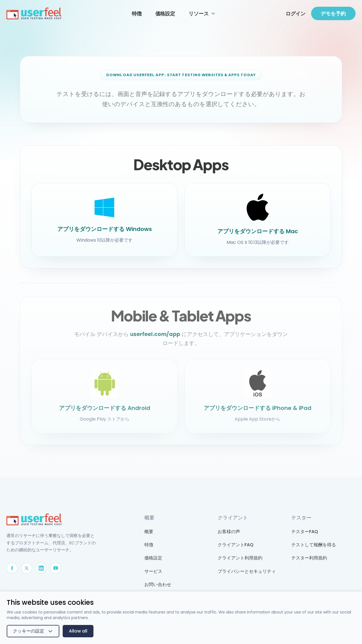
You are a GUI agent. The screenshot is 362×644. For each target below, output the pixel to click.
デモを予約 (333, 14)
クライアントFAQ (236, 545)
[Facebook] (12, 568)
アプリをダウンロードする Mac (258, 231)
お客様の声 (229, 532)
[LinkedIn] (41, 568)
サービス (153, 571)
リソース (202, 13)
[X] (27, 568)
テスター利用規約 (309, 558)
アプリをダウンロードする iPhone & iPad (258, 410)
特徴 (137, 13)
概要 (149, 532)
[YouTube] (56, 568)
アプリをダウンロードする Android (105, 410)
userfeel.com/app (155, 337)
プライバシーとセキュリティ (247, 571)
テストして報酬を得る (314, 545)
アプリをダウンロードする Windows (105, 229)
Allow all (78, 631)
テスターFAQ (305, 532)
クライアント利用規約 (240, 558)
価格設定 (165, 13)
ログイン (296, 13)
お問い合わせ (158, 584)
